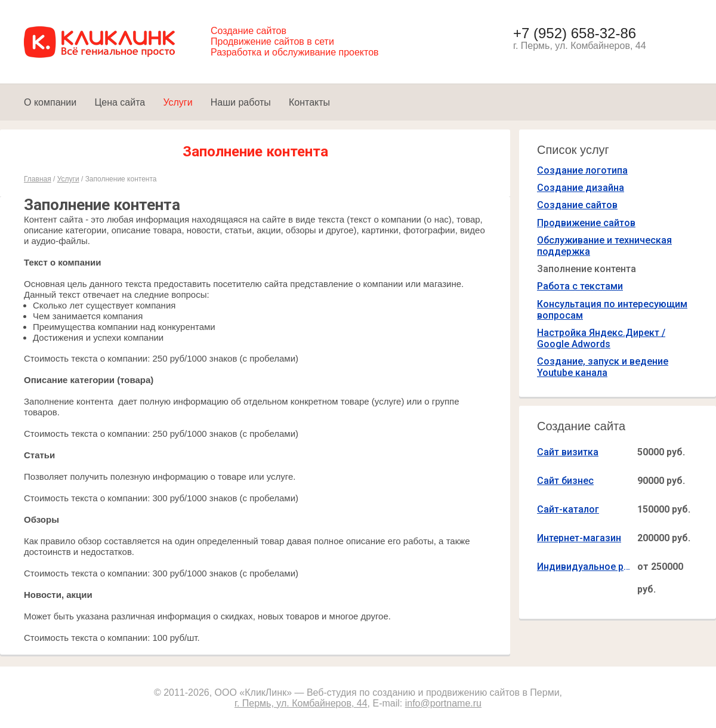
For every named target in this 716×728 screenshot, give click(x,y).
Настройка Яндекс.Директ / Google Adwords (601, 338)
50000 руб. (661, 452)
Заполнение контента (587, 269)
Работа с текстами (580, 286)
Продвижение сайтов (586, 223)
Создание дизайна (581, 188)
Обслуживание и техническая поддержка (604, 246)
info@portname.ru (443, 703)
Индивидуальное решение (585, 567)
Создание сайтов (577, 205)
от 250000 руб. (660, 578)
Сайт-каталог (568, 509)
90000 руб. (661, 481)
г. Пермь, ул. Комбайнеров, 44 (301, 703)
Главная (38, 179)
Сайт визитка (568, 452)
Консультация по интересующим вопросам (612, 310)
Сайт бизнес (565, 481)
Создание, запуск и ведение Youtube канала (603, 367)
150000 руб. (664, 509)
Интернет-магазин (579, 538)
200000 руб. (664, 538)
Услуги (68, 179)
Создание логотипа (582, 170)
